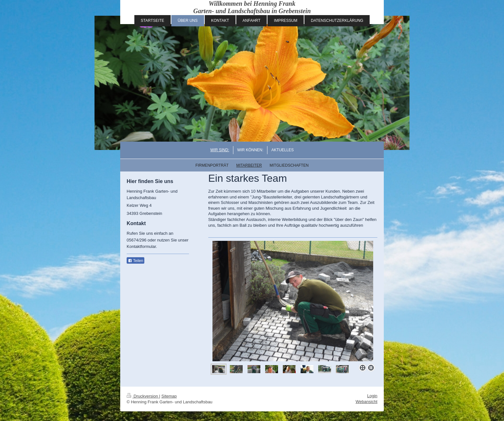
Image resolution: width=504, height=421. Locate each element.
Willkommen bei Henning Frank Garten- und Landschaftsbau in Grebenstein (252, 7)
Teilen (135, 261)
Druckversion (143, 396)
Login (372, 396)
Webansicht (366, 402)
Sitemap (169, 396)
